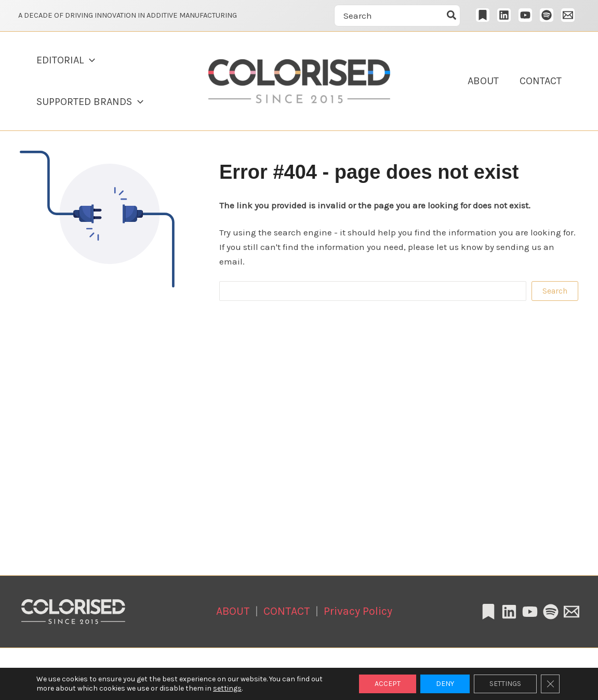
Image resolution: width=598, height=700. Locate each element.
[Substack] (483, 15)
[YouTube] (525, 15)
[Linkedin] (509, 612)
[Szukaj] (452, 16)
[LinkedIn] (504, 15)
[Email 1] (568, 15)
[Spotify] (547, 15)
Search (555, 291)
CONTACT (541, 81)
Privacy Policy (358, 611)
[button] (89, 60)
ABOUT (483, 81)
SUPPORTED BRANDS (90, 102)
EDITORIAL (66, 60)
